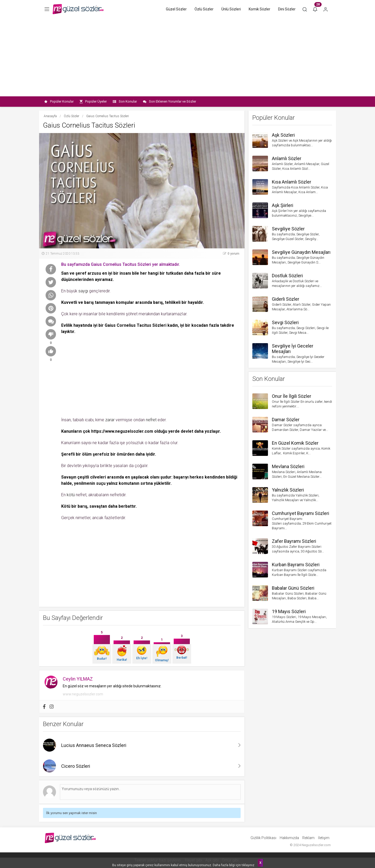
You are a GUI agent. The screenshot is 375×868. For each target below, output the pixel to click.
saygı (83, 291)
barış (89, 302)
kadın (173, 325)
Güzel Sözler (176, 9)
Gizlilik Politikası (263, 838)
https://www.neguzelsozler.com (122, 431)
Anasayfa (50, 116)
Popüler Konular (59, 101)
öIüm (87, 454)
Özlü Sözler (204, 9)
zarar (110, 420)
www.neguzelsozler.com (83, 694)
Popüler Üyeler (93, 101)
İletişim (324, 838)
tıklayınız (248, 865)
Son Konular (125, 101)
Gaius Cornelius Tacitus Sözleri (136, 325)
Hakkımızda (289, 838)
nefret (151, 420)
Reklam (308, 838)
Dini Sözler (287, 9)
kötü (71, 495)
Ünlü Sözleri (231, 9)
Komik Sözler (260, 9)
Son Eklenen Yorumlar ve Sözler (170, 101)
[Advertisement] (187, 57)
